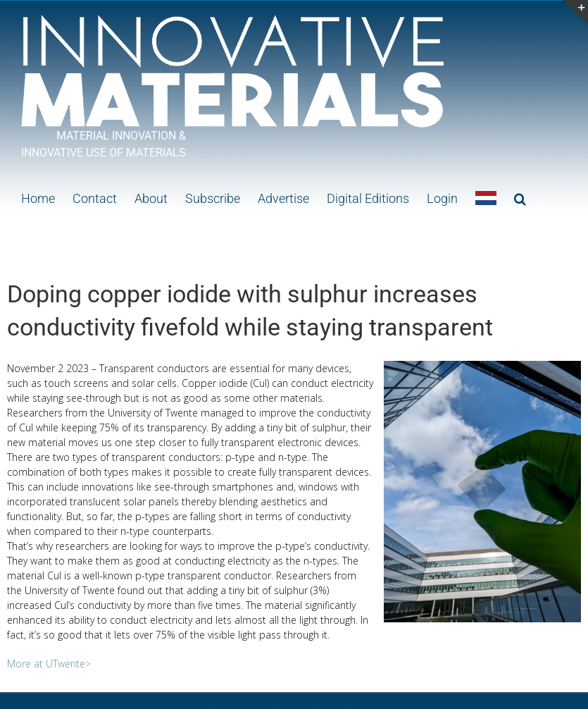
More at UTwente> (49, 664)
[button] (520, 197)
